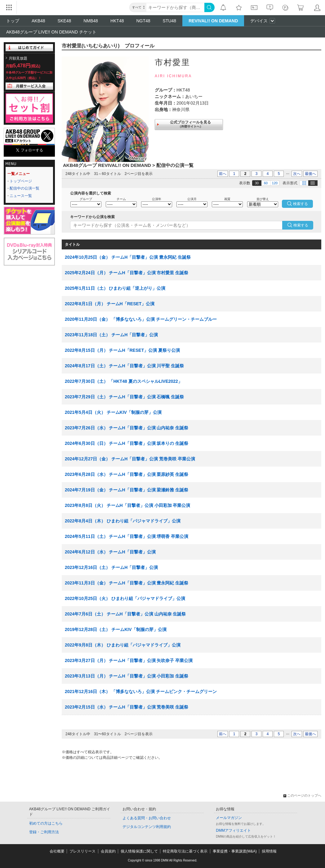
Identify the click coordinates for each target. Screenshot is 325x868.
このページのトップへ (302, 795)
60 (266, 183)
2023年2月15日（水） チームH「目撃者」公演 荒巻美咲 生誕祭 (127, 707)
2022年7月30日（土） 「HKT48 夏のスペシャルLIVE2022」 (124, 381)
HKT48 (117, 21)
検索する (301, 225)
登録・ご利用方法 (44, 832)
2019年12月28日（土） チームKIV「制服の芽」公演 (116, 629)
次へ (297, 174)
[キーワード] (175, 7)
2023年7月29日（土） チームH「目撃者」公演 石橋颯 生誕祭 (124, 397)
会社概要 (57, 851)
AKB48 (38, 21)
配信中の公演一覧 (24, 188)
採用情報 (269, 851)
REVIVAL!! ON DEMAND (213, 21)
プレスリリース (82, 851)
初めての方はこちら (46, 823)
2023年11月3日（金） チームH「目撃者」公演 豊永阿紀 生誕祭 (127, 583)
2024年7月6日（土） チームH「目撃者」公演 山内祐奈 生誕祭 (125, 614)
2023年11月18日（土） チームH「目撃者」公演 (111, 335)
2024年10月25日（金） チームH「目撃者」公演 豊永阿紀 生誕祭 (128, 257)
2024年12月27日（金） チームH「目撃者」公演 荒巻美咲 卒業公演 (130, 459)
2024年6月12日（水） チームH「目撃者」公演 (110, 552)
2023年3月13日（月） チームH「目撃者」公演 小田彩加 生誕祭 (127, 676)
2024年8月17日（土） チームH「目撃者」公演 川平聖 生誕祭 (124, 366)
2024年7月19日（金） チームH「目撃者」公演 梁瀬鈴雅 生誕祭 (127, 490)
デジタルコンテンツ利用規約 (147, 827)
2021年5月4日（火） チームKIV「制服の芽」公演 (113, 412)
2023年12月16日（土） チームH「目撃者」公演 (111, 567)
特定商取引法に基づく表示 (185, 851)
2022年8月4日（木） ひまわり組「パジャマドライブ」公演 (123, 521)
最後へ (310, 174)
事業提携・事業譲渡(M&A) (235, 851)
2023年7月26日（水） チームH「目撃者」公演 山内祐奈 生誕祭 (127, 428)
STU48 (170, 21)
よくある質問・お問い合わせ (147, 818)
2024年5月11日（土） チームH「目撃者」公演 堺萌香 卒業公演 (127, 536)
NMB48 (91, 21)
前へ (223, 174)
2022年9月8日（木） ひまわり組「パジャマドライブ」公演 (123, 645)
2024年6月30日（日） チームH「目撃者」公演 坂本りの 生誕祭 (127, 443)
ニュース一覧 (21, 196)
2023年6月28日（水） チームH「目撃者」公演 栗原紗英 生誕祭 (127, 474)
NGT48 (143, 21)
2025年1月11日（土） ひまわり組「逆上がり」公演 (115, 288)
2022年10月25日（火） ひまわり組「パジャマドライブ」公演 (125, 598)
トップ (13, 21)
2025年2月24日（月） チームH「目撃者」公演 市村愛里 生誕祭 (127, 273)
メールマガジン (229, 818)
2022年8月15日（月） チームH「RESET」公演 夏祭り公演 (122, 350)
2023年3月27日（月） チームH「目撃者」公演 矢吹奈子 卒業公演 (129, 660)
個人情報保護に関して (139, 851)
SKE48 (65, 21)
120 (275, 183)
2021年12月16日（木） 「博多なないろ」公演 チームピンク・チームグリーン (141, 691)
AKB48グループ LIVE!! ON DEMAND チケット (51, 32)
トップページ (21, 181)
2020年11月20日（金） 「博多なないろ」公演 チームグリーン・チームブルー (141, 319)
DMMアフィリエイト (233, 830)
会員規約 (108, 851)
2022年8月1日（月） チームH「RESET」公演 (110, 304)
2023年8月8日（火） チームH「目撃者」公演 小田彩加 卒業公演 (128, 505)
